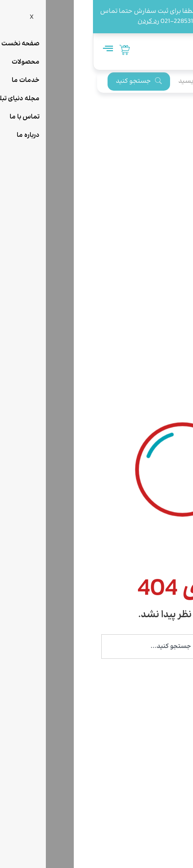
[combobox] (96, 647)
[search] (130, 82)
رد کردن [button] (55, 21)
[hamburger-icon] (15, 50)
